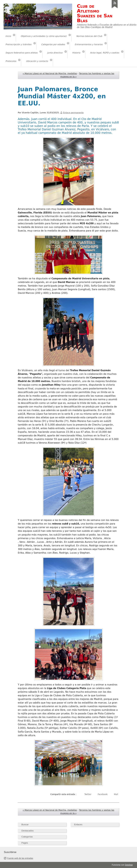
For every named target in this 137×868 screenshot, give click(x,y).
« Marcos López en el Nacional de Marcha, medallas (50, 73)
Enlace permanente (73, 113)
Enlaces (78, 824)
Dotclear (129, 865)
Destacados (28, 831)
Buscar (25, 824)
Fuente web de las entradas (20, 858)
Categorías (27, 837)
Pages (25, 843)
